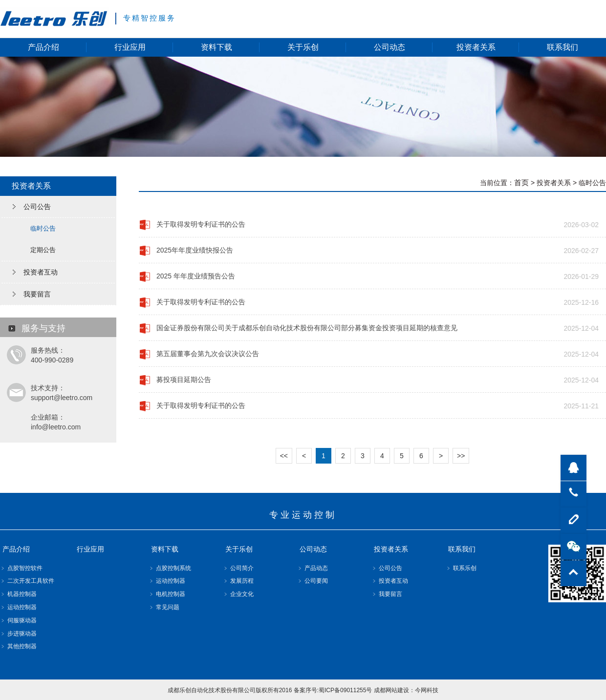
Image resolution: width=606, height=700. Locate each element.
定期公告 (43, 250)
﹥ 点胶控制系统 (170, 568)
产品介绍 (43, 47)
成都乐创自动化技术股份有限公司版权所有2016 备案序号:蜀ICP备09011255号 (270, 690)
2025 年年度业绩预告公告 (196, 276)
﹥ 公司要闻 (313, 581)
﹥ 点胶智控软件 (21, 568)
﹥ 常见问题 (164, 607)
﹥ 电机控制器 (167, 594)
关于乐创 (303, 47)
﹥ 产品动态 (313, 568)
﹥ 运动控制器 (18, 607)
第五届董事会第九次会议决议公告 (208, 354)
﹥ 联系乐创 (461, 568)
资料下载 (216, 47)
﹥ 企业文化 (238, 594)
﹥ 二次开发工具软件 (27, 581)
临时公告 (43, 228)
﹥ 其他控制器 (18, 646)
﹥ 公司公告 (387, 568)
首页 (521, 182)
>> (461, 456)
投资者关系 (476, 47)
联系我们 (563, 47)
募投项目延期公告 (184, 380)
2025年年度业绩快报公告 (195, 250)
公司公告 (37, 207)
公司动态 (390, 47)
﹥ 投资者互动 (390, 581)
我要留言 (37, 294)
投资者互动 (41, 272)
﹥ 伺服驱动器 (18, 620)
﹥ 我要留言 (387, 594)
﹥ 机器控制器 (18, 594)
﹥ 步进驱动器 (18, 634)
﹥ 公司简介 (238, 568)
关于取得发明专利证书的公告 (201, 224)
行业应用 (130, 47)
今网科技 (427, 690)
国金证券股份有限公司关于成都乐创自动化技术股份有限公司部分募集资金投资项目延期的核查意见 (307, 328)
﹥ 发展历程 (238, 581)
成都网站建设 (391, 690)
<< (284, 456)
